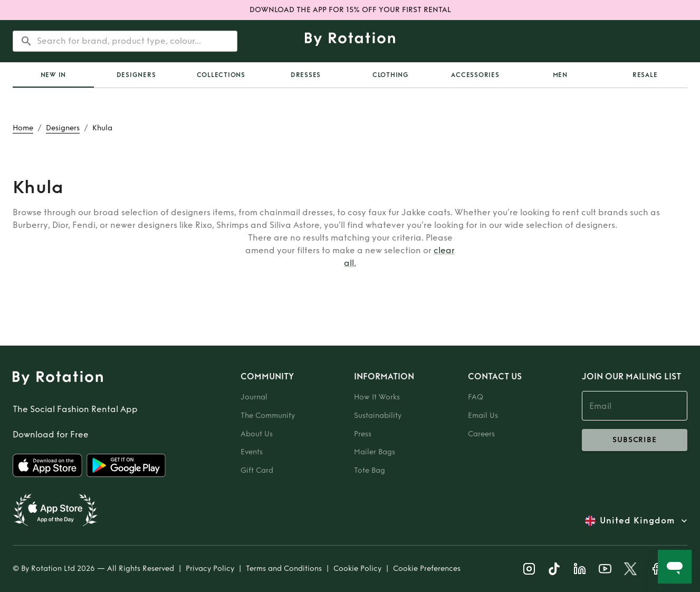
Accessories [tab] (475, 75)
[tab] (53, 75)
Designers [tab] (136, 75)
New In (54, 75)
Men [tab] (560, 75)
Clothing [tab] (391, 75)
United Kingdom (637, 521)
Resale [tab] (645, 75)
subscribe (635, 440)
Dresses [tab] (306, 75)
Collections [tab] (221, 75)
